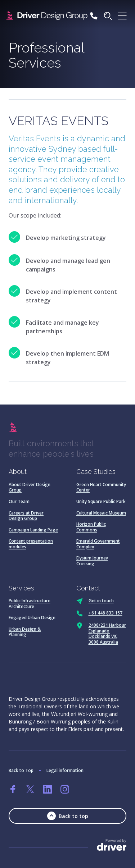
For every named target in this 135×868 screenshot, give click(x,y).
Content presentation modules (31, 544)
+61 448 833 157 (105, 613)
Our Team (19, 501)
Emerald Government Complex (98, 544)
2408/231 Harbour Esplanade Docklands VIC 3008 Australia (107, 634)
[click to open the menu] (122, 16)
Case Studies (96, 472)
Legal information (65, 770)
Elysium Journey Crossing (92, 561)
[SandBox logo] (48, 16)
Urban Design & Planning (25, 632)
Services (21, 588)
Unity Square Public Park (101, 501)
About (18, 472)
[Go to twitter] (30, 789)
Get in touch (101, 601)
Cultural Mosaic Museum (101, 513)
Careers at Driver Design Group (26, 516)
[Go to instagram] (65, 789)
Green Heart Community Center (101, 487)
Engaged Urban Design (32, 618)
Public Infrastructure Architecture (30, 604)
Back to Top (21, 770)
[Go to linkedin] (48, 789)
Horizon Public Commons (91, 527)
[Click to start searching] (108, 16)
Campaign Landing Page (33, 530)
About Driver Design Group (30, 487)
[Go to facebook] (13, 789)
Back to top (68, 816)
